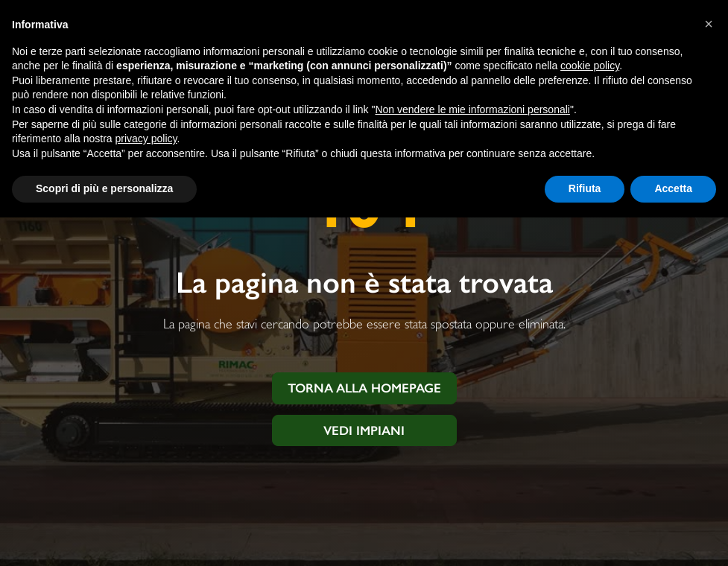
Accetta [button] (673, 188)
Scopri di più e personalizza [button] (104, 188)
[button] (709, 24)
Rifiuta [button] (585, 188)
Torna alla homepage (364, 388)
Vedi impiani (364, 430)
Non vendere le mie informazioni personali (472, 109)
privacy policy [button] (146, 139)
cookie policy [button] (590, 66)
